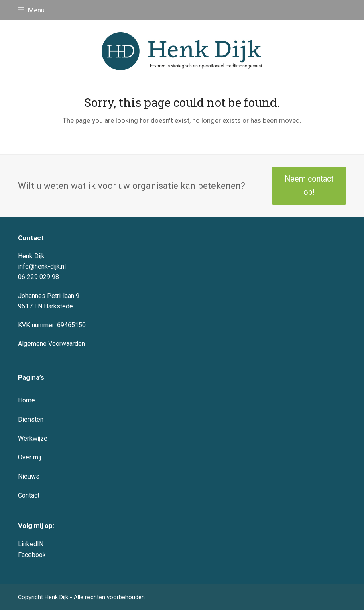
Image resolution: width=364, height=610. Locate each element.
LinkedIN (31, 544)
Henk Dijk (57, 597)
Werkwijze (33, 438)
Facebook (32, 555)
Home (26, 400)
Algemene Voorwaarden (52, 344)
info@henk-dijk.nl (42, 266)
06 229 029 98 (39, 277)
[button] (31, 10)
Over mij (29, 457)
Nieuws (29, 476)
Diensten (31, 419)
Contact (29, 495)
